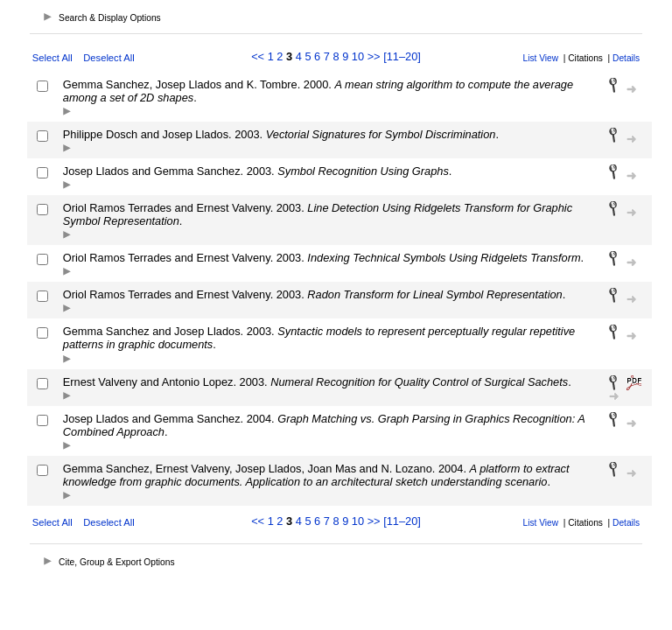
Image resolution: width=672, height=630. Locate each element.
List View (541, 58)
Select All (52, 58)
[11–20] (402, 56)
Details (626, 58)
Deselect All (108, 58)
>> (374, 56)
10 (358, 56)
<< (258, 56)
